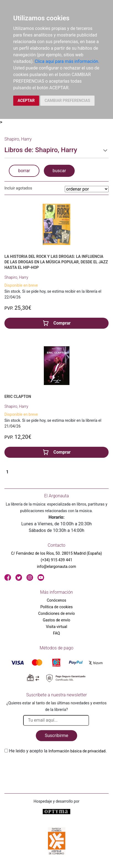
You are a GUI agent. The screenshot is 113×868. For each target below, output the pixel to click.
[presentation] (46, 767)
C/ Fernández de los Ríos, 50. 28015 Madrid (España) (57, 553)
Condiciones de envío (57, 613)
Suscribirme (56, 736)
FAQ (56, 633)
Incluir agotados (18, 188)
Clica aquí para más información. (67, 61)
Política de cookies (56, 607)
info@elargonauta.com (57, 566)
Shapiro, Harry (16, 277)
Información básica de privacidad (77, 751)
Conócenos (57, 600)
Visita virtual (56, 627)
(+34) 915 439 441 (57, 560)
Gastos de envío (57, 620)
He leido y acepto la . (58, 751)
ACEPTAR (26, 101)
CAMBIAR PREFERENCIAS (67, 101)
